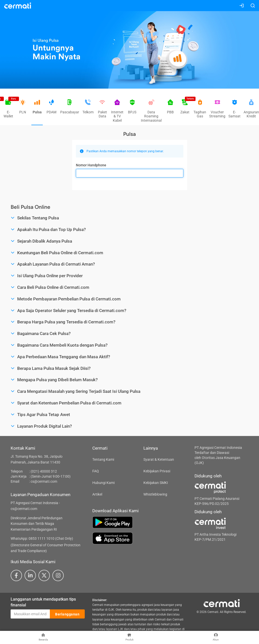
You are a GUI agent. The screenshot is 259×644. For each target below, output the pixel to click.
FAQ (96, 471)
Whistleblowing (155, 494)
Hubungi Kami (103, 483)
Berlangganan (67, 614)
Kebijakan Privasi (157, 471)
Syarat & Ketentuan (159, 459)
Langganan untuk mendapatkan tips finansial (43, 602)
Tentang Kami (103, 459)
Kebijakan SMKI (156, 483)
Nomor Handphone (91, 165)
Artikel (97, 494)
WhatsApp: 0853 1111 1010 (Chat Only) (42, 538)
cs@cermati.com (44, 481)
